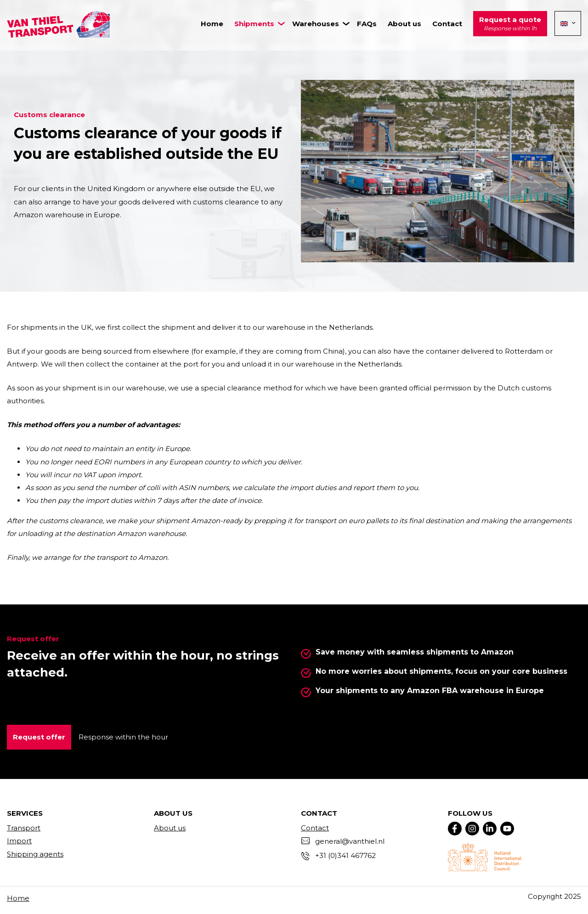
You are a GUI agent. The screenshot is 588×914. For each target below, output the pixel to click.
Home (212, 24)
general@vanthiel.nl (350, 841)
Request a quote (510, 25)
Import (19, 841)
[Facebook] (455, 829)
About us (404, 24)
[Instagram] (472, 829)
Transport (24, 828)
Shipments (254, 24)
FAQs (367, 24)
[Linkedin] (490, 829)
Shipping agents (35, 854)
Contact (447, 24)
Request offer (39, 737)
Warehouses (316, 24)
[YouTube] (507, 829)
